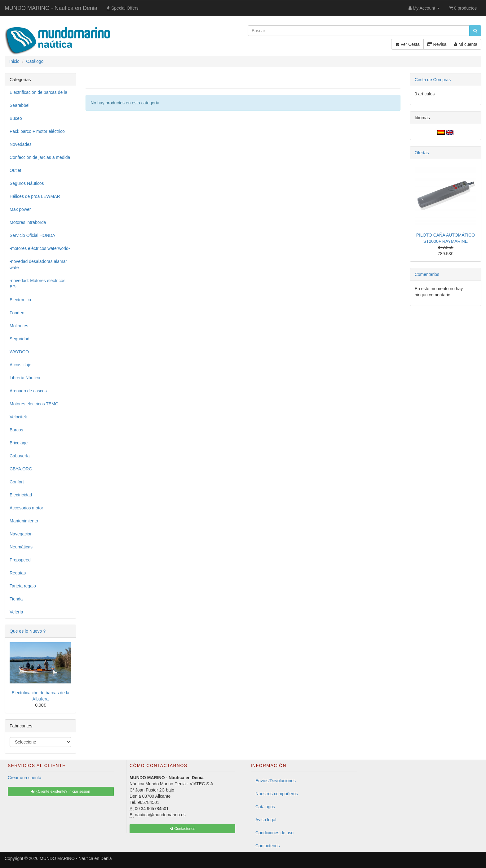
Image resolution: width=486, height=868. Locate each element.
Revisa (437, 44)
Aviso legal (266, 820)
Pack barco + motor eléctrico (37, 131)
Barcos (16, 430)
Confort (17, 482)
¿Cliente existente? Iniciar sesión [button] (61, 792)
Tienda (16, 599)
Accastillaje (20, 365)
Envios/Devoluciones (276, 781)
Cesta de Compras (433, 80)
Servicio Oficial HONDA (32, 235)
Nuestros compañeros (277, 794)
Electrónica (20, 300)
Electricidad (21, 495)
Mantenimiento (24, 521)
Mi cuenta (466, 44)
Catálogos (265, 807)
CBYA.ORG (21, 469)
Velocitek (18, 417)
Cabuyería (20, 456)
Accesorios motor (26, 508)
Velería (16, 612)
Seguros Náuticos (27, 183)
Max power (20, 209)
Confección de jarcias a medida (40, 157)
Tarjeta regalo (23, 586)
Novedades (21, 144)
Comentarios (427, 274)
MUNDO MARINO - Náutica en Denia (51, 8)
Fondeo (17, 313)
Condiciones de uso (274, 833)
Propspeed (20, 560)
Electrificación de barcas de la (38, 92)
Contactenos (268, 846)
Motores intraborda (28, 222)
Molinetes (19, 326)
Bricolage (19, 443)
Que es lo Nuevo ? (28, 631)
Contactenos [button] (182, 829)
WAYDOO (19, 352)
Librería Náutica (25, 378)
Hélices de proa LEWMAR (35, 196)
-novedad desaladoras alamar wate (38, 264)
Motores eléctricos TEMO (34, 404)
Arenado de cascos (28, 391)
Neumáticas (21, 547)
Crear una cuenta (24, 778)
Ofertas (422, 153)
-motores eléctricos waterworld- (40, 248)
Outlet (15, 170)
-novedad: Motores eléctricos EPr (38, 284)
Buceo (16, 118)
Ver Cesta (407, 44)
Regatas (18, 573)
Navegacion (21, 534)
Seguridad (20, 339)
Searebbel (20, 105)
